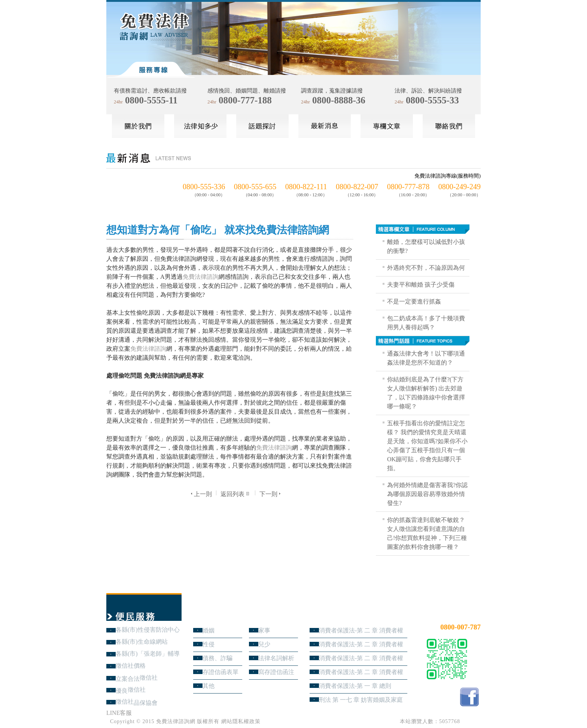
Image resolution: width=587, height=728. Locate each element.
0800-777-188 (245, 100)
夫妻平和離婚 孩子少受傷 (421, 285)
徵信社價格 (131, 666)
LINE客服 (119, 713)
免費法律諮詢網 (176, 721)
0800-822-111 (306, 187)
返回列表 (236, 494)
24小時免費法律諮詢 (454, 615)
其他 (209, 686)
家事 (264, 630)
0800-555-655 (255, 187)
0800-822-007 (357, 187)
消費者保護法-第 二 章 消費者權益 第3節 (361, 644)
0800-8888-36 (339, 100)
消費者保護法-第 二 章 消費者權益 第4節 (361, 630)
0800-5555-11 (151, 100)
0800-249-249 (460, 187)
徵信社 (149, 678)
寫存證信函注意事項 (276, 672)
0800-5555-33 (432, 100)
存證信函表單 (220, 672)
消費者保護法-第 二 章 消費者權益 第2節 (361, 658)
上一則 (200, 494)
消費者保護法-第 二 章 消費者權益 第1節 (361, 672)
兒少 (264, 644)
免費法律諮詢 (201, 277)
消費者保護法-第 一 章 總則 (355, 686)
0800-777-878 (408, 187)
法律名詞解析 (276, 658)
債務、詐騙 (218, 658)
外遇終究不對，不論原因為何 (426, 268)
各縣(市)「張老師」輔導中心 (148, 654)
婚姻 (209, 630)
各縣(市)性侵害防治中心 (148, 630)
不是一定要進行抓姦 (414, 301)
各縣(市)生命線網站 (142, 642)
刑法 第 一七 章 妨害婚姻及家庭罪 (361, 700)
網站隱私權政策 (241, 721)
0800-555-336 (204, 187)
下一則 (271, 494)
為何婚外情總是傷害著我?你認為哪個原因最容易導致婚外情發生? (427, 494)
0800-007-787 (460, 627)
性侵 (209, 644)
